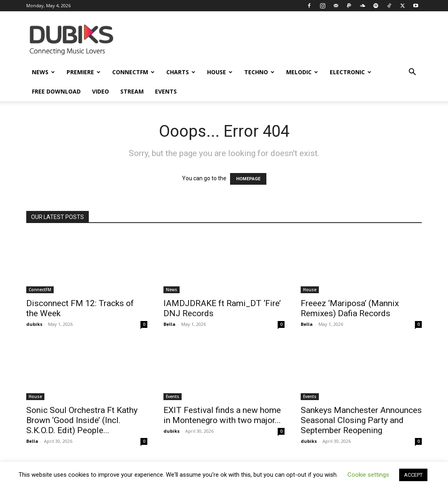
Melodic (302, 72)
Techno (259, 72)
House (220, 72)
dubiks (34, 324)
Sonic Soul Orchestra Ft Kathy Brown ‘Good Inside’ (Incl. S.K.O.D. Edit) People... (82, 420)
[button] (412, 73)
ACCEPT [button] (413, 475)
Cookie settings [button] (368, 475)
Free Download (56, 91)
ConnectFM (133, 72)
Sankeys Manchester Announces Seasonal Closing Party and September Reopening (361, 420)
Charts (181, 72)
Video (100, 91)
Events (166, 91)
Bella (170, 324)
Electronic (351, 72)
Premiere (84, 72)
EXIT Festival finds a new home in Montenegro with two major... (222, 415)
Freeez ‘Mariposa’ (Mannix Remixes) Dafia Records (350, 308)
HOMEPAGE (248, 179)
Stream (132, 91)
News (43, 72)
